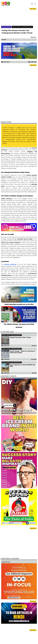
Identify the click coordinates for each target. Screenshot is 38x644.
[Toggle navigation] (32, 4)
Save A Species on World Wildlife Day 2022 (22, 366)
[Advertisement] (19, 18)
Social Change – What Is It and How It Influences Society (23, 352)
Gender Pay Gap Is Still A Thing (20, 338)
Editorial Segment (11, 559)
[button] (35, 4)
